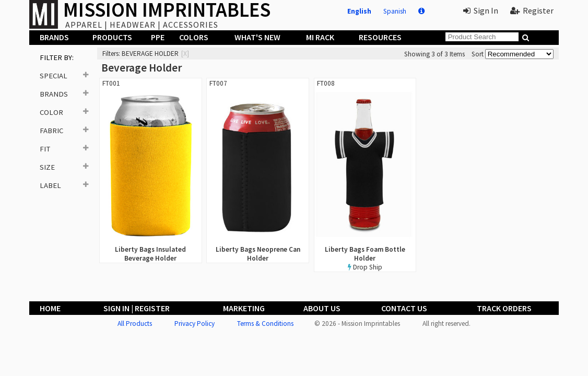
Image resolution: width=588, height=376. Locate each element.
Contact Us (404, 308)
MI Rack (320, 37)
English (359, 11)
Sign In (481, 10)
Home (50, 308)
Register (532, 10)
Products (112, 37)
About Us (322, 308)
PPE (158, 37)
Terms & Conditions (265, 324)
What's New (257, 37)
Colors (194, 37)
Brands (54, 37)
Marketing (244, 308)
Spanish (395, 11)
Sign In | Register (137, 308)
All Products (135, 324)
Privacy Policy (195, 324)
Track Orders (504, 308)
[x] (185, 54)
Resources (380, 37)
